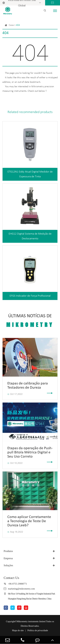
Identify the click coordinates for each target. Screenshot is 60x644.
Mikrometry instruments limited (31, 621)
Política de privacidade (38, 630)
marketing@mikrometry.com (21, 589)
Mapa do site (18, 630)
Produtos (8, 551)
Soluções (8, 565)
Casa (11, 25)
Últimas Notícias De (30, 321)
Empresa (8, 558)
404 (18, 25)
